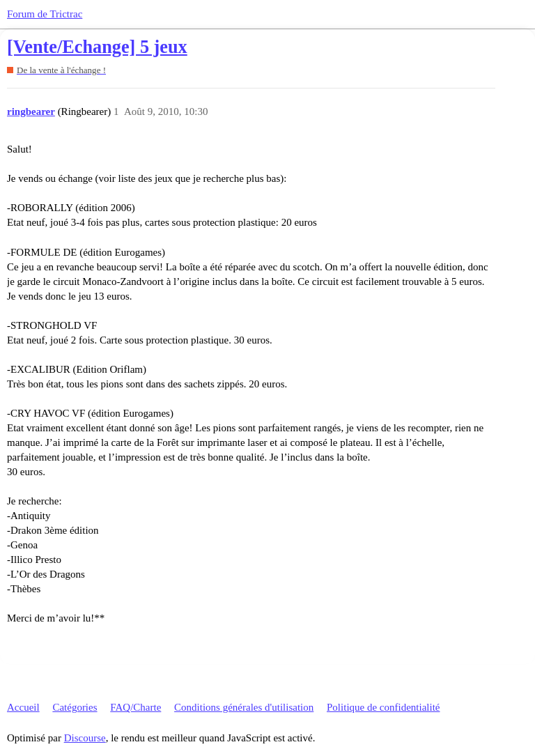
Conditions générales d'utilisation (244, 707)
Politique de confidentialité (383, 707)
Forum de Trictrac (45, 14)
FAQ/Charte (135, 707)
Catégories (75, 707)
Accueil (23, 707)
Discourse (85, 738)
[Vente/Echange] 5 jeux (97, 47)
